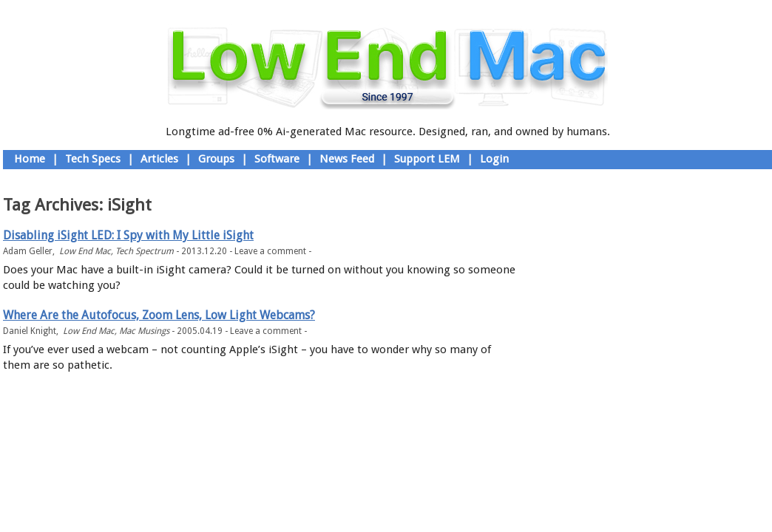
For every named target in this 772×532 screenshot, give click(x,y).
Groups (216, 159)
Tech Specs (93, 159)
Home (30, 159)
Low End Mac (85, 251)
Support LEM (427, 159)
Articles (159, 159)
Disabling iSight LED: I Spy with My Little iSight (128, 235)
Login (494, 159)
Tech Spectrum (145, 251)
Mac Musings (144, 331)
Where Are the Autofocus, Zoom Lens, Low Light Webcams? (159, 315)
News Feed (347, 159)
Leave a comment (270, 251)
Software (277, 159)
